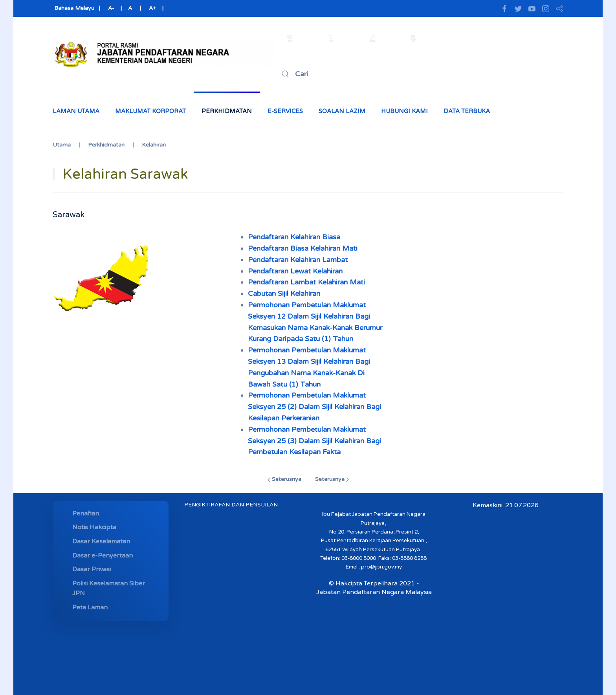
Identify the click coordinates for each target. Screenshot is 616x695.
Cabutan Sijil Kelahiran (284, 293)
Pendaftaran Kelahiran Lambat (298, 260)
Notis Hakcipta (94, 527)
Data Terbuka (467, 111)
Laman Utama (76, 111)
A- (111, 8)
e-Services (285, 111)
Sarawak (69, 215)
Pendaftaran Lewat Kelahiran (295, 271)
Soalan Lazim (342, 111)
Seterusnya (284, 479)
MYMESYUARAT (82, 689)
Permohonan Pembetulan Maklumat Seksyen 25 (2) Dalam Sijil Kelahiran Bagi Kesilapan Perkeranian (314, 407)
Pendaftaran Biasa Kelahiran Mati (303, 248)
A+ (152, 8)
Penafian (86, 513)
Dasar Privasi (92, 569)
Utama (62, 145)
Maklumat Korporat (150, 111)
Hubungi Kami (404, 111)
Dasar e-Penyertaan (103, 556)
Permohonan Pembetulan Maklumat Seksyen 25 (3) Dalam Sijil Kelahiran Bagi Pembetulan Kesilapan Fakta (314, 441)
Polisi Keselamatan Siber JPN (109, 589)
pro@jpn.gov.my (381, 567)
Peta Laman (90, 607)
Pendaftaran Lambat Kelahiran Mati (306, 282)
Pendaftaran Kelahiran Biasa (294, 237)
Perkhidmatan (227, 111)
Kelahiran (154, 145)
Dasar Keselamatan (101, 541)
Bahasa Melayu (73, 8)
